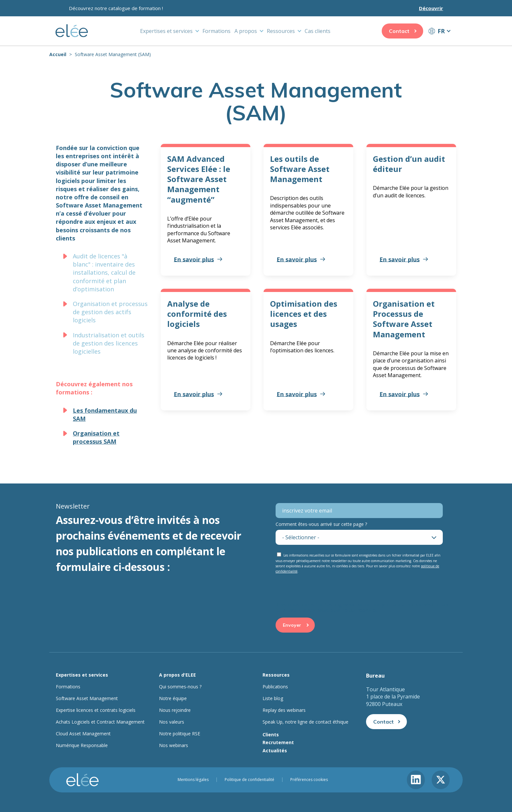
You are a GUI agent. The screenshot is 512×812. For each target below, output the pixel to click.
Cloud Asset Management (83, 734)
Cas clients (318, 31)
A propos (246, 31)
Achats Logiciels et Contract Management (100, 722)
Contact (399, 31)
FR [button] (441, 31)
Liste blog (273, 698)
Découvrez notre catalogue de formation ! (116, 8)
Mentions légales (193, 780)
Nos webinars (174, 745)
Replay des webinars (284, 710)
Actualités (275, 751)
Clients (271, 735)
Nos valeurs (172, 722)
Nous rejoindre (175, 710)
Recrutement (278, 742)
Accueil (58, 54)
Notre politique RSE (180, 734)
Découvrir (431, 8)
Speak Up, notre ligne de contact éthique (305, 722)
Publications (275, 687)
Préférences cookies (309, 780)
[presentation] (325, 589)
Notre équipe (173, 698)
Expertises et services (166, 31)
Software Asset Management (87, 698)
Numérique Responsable (82, 745)
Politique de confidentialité (249, 780)
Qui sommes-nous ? (180, 687)
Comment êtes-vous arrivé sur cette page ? (321, 524)
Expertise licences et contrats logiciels (96, 710)
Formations (216, 31)
